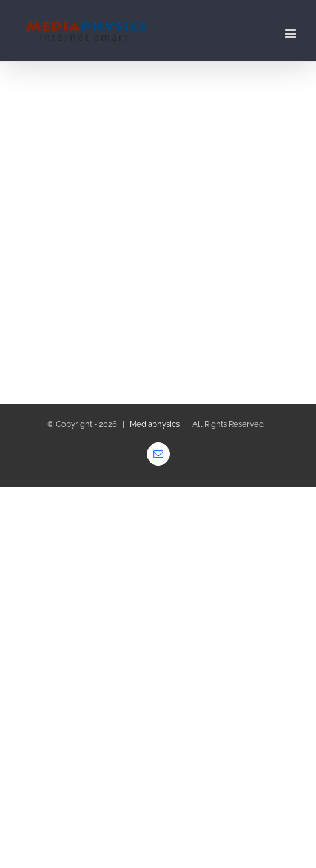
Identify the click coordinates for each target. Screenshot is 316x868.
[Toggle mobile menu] (291, 34)
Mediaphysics (155, 424)
